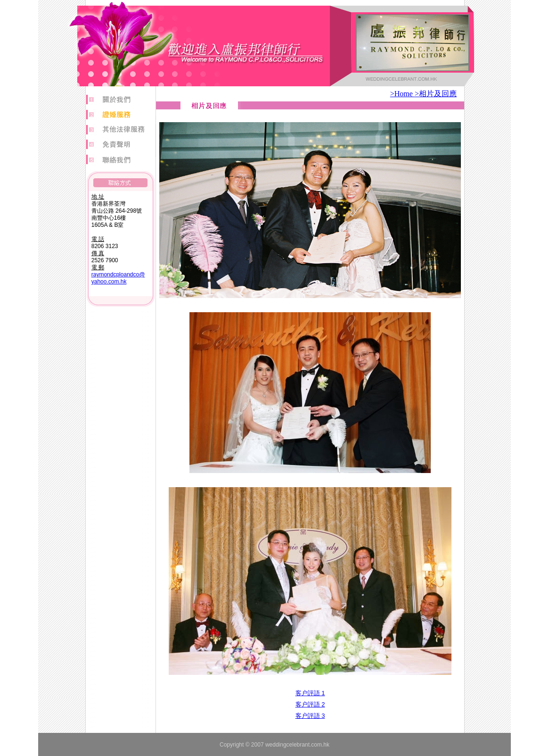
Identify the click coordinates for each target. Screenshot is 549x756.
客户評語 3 (310, 716)
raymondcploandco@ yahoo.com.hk (118, 278)
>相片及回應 (436, 94)
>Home (402, 94)
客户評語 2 (310, 704)
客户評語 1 (310, 693)
